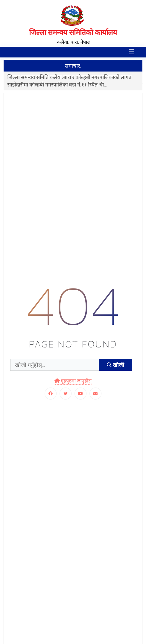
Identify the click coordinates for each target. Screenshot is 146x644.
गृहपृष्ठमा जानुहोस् (73, 381)
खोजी (115, 365)
